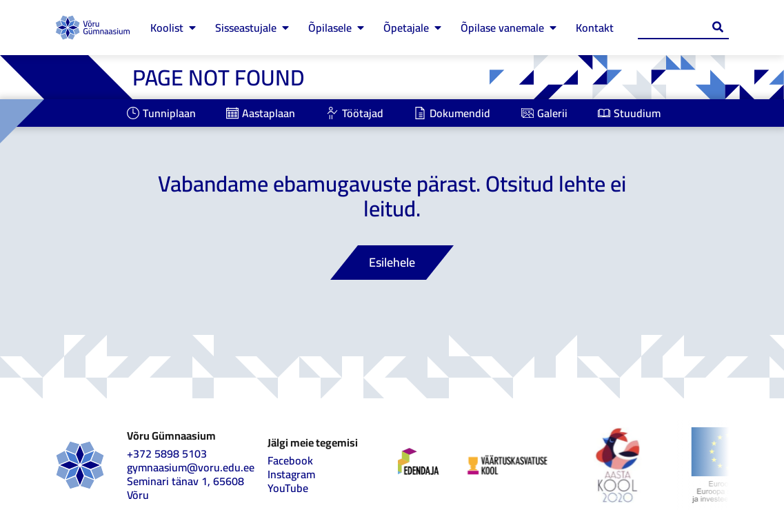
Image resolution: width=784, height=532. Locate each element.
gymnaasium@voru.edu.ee (191, 467)
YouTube (288, 488)
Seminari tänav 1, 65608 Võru (185, 488)
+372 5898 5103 (167, 453)
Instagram (291, 474)
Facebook (290, 460)
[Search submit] (718, 27)
